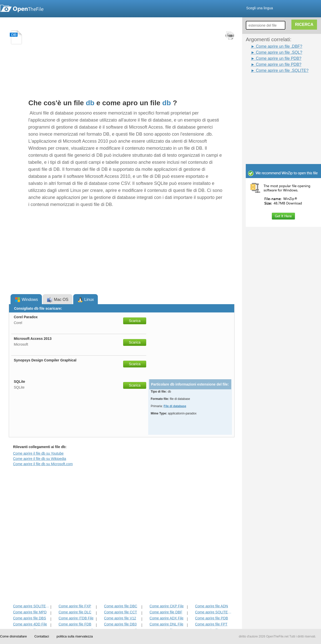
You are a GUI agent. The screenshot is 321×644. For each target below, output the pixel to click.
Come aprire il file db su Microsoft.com (43, 464)
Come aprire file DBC (121, 606)
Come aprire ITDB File (76, 618)
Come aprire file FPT (211, 624)
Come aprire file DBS (30, 618)
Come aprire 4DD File (30, 624)
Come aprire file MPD (30, 612)
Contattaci (42, 636)
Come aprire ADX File (166, 618)
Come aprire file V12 (120, 618)
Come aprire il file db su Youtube (38, 453)
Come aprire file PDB (212, 618)
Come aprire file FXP (75, 606)
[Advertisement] (276, 85)
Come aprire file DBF (166, 612)
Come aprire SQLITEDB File (31, 606)
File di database (175, 406)
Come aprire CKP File (167, 606)
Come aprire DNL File (166, 624)
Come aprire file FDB (75, 624)
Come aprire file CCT (121, 612)
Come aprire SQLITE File (213, 612)
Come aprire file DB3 (120, 624)
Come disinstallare (13, 636)
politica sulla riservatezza (75, 636)
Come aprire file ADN (212, 606)
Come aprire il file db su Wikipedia (40, 459)
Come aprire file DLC (75, 612)
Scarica (135, 321)
